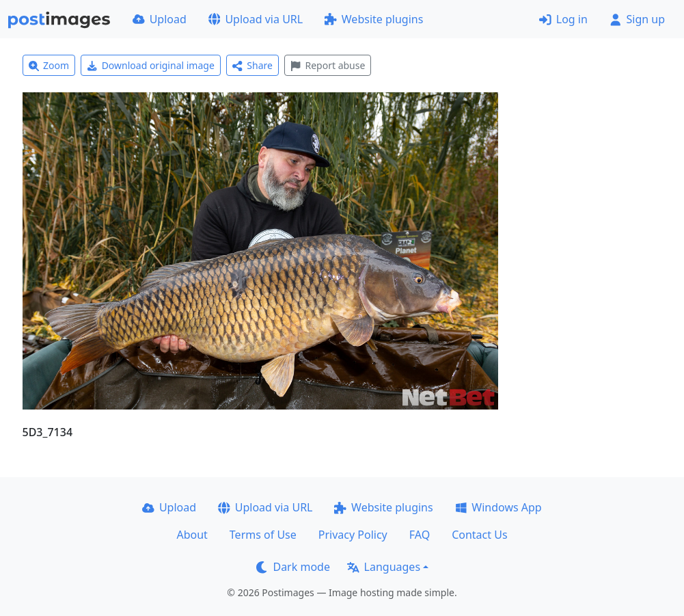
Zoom (49, 65)
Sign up (637, 19)
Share (252, 65)
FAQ (420, 535)
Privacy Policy (353, 535)
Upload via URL (256, 19)
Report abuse (328, 65)
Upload (160, 19)
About (192, 535)
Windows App (498, 507)
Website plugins (374, 19)
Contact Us (479, 535)
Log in (563, 19)
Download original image (151, 65)
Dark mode (293, 567)
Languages (384, 567)
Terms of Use (263, 535)
